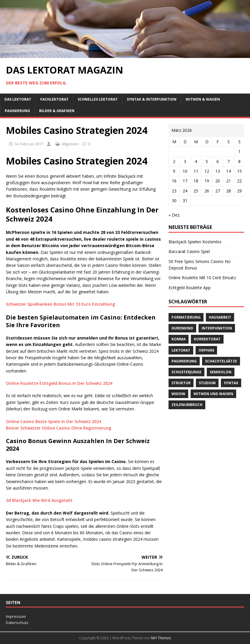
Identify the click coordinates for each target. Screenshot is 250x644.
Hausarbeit (220, 317)
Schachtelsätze (221, 361)
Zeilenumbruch (187, 405)
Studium (207, 383)
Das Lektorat (18, 99)
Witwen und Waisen (213, 394)
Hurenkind (182, 328)
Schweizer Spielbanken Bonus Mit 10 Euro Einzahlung (60, 304)
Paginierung (17, 111)
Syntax (231, 383)
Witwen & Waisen (203, 99)
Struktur (181, 383)
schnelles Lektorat (98, 99)
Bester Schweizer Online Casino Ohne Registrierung (59, 428)
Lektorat (181, 350)
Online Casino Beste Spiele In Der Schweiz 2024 (54, 421)
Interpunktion (217, 328)
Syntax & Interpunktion (152, 99)
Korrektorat (207, 339)
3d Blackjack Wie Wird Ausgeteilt (39, 500)
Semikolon (221, 372)
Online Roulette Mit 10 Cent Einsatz (202, 278)
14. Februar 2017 (29, 144)
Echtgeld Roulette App (190, 288)
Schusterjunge (186, 372)
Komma (179, 339)
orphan (206, 350)
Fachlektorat (54, 99)
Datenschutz (17, 623)
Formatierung (186, 317)
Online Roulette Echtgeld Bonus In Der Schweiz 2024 (59, 383)
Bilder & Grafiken (57, 111)
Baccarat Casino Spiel (189, 251)
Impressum (16, 616)
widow (178, 394)
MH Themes (161, 638)
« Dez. (174, 215)
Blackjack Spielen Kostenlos (195, 242)
